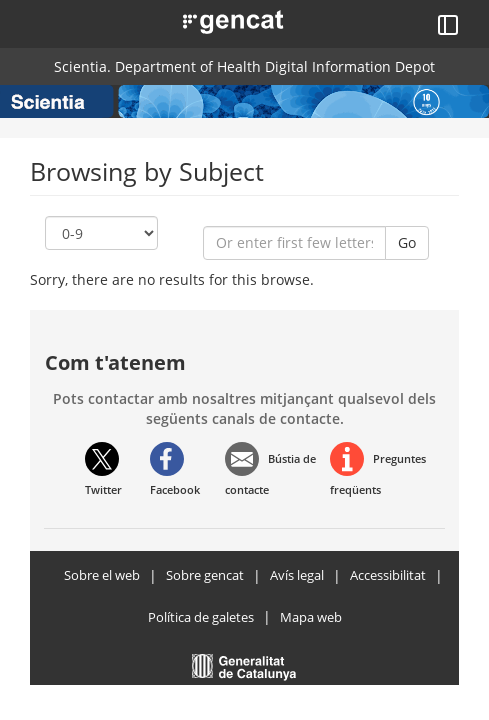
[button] (210, 20)
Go (407, 242)
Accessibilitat (388, 575)
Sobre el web (102, 575)
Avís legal (297, 575)
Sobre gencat (205, 575)
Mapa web (311, 617)
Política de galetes (201, 617)
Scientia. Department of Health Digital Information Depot (244, 66)
